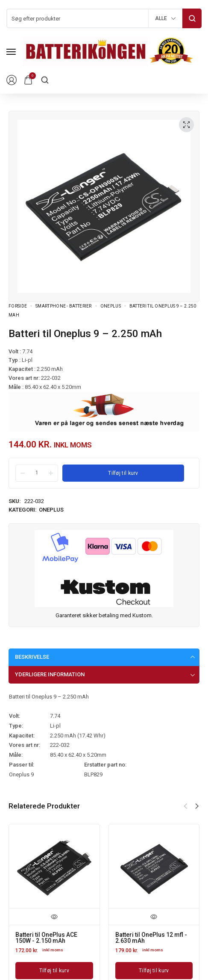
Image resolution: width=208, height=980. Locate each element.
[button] (197, 806)
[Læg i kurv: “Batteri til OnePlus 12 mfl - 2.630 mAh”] (154, 971)
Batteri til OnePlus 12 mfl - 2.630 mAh (151, 938)
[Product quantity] (37, 473)
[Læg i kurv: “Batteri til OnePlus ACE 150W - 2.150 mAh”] (54, 971)
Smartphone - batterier (64, 306)
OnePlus (111, 306)
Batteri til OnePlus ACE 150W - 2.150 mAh (46, 938)
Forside (18, 306)
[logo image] (108, 51)
